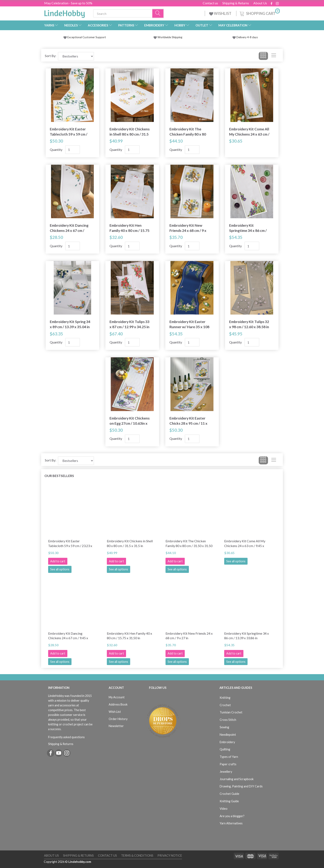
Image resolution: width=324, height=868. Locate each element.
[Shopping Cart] (259, 13)
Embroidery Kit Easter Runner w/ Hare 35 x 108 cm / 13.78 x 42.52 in (189, 324)
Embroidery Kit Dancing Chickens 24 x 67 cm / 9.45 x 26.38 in (69, 228)
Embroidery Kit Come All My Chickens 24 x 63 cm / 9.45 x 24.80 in (249, 132)
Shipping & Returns (236, 3)
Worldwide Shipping (168, 37)
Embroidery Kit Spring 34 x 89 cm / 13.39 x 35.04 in (70, 324)
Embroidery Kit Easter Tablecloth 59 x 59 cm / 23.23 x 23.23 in (69, 132)
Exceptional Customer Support (87, 37)
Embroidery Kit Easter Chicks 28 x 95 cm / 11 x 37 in (188, 421)
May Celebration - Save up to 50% (68, 3)
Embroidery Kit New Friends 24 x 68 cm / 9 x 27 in (188, 228)
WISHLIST (221, 13)
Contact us (210, 3)
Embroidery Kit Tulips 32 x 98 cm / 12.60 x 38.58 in (249, 324)
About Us (260, 3)
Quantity (56, 150)
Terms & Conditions (137, 855)
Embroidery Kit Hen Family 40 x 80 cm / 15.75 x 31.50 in (129, 228)
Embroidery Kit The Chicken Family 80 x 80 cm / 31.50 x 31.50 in (188, 132)
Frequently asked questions (66, 737)
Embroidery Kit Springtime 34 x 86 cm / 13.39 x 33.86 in (248, 228)
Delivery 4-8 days (245, 37)
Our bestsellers (59, 476)
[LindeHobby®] (64, 13)
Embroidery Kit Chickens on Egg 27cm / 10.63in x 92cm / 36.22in (130, 421)
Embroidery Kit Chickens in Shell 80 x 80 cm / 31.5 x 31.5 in (130, 132)
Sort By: (51, 56)
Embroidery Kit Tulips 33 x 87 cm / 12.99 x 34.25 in (129, 324)
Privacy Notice (170, 855)
